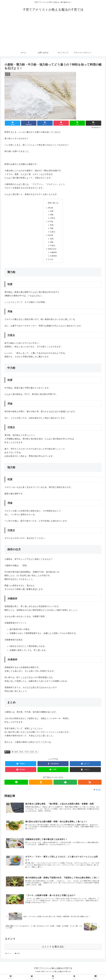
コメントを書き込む (53, 952)
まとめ (51, 262)
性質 (52, 211)
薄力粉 (51, 208)
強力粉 (51, 237)
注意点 (53, 219)
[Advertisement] (53, 33)
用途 (52, 215)
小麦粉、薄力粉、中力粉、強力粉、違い (25, 755)
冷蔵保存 (54, 255)
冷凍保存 (54, 258)
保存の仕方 (53, 251)
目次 (50, 203)
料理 (7, 755)
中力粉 (51, 222)
